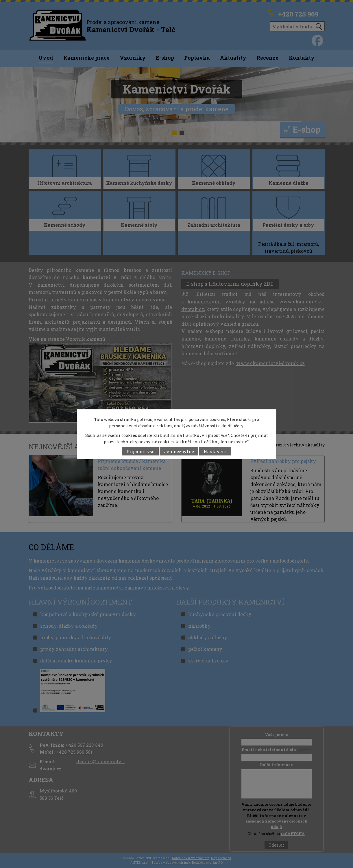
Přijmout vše (140, 451)
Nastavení (215, 451)
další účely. (233, 426)
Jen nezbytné (179, 451)
